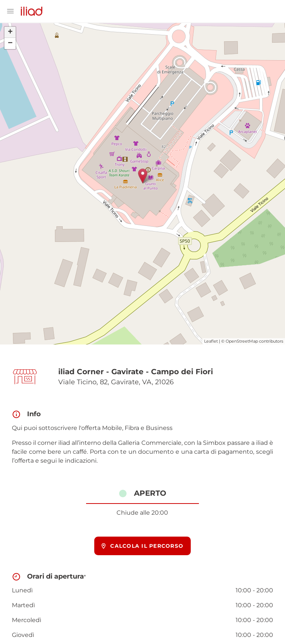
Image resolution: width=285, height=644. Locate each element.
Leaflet (211, 341)
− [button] (10, 43)
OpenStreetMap (242, 341)
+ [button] (10, 32)
